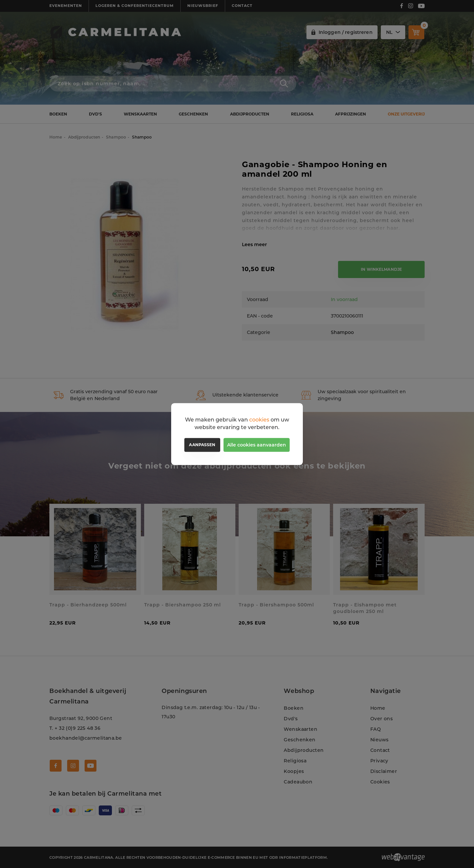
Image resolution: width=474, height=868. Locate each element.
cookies (259, 420)
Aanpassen (202, 445)
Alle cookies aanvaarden (257, 445)
